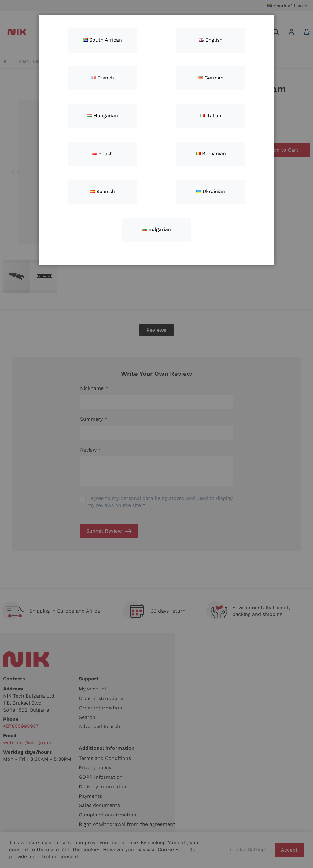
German (211, 78)
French (103, 78)
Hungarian (103, 116)
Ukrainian (211, 191)
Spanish (102, 191)
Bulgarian (156, 229)
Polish (102, 154)
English (211, 40)
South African (102, 40)
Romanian (211, 154)
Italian (211, 116)
